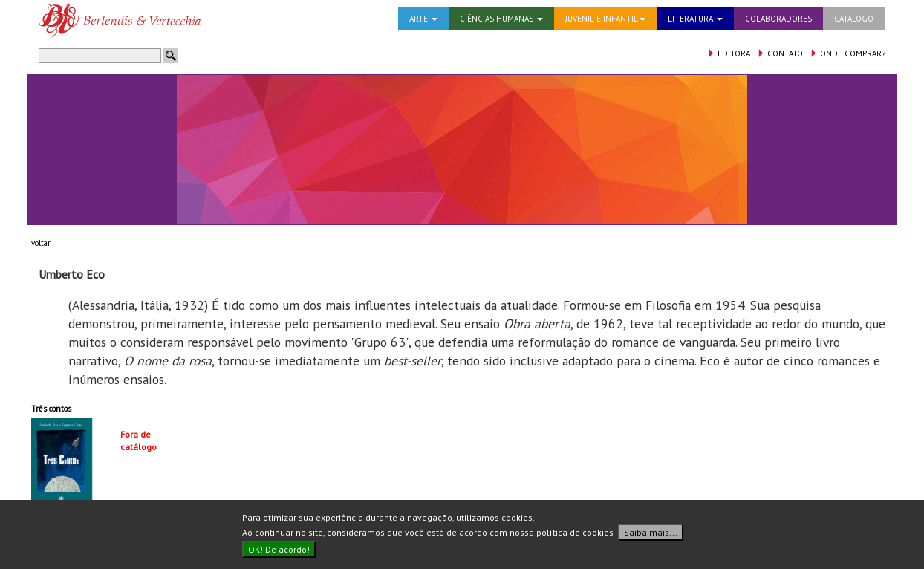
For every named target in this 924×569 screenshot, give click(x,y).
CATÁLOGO (854, 19)
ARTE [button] (423, 19)
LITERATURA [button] (695, 19)
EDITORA (729, 53)
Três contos (51, 409)
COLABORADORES (778, 19)
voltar (41, 243)
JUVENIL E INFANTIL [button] (605, 19)
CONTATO (780, 53)
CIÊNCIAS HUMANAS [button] (501, 19)
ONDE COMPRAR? (847, 53)
